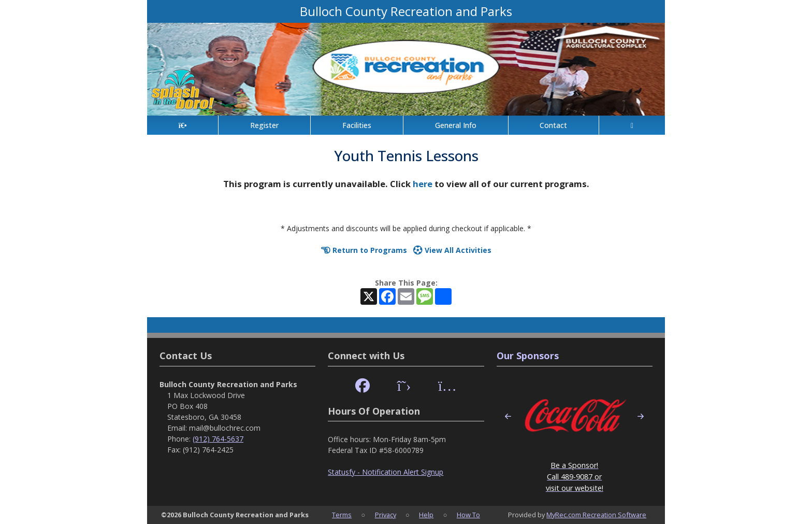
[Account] (632, 125)
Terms (342, 515)
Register (264, 125)
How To (468, 515)
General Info (456, 125)
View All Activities (452, 250)
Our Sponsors (528, 356)
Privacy (386, 515)
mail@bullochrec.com (225, 428)
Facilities (357, 125)
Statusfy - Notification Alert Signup (386, 472)
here (423, 184)
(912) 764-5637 (218, 439)
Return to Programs (364, 250)
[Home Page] (183, 125)
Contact (553, 125)
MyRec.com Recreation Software (596, 515)
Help (426, 515)
